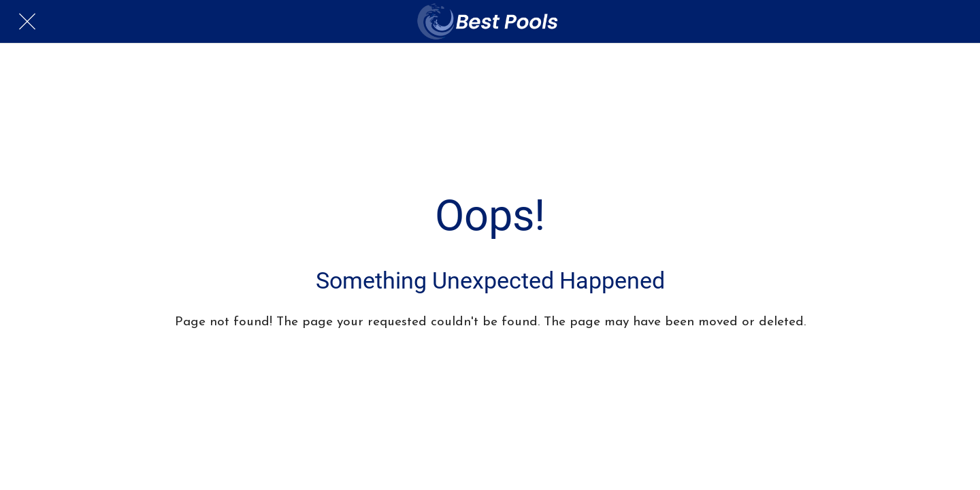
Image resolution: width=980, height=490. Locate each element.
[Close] (27, 22)
